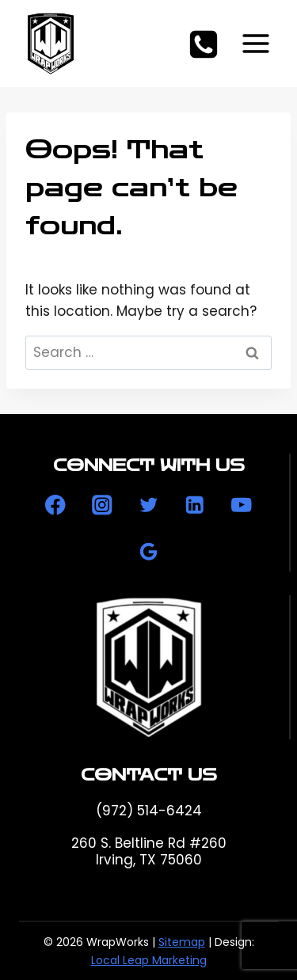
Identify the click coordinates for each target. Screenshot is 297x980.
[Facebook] (56, 505)
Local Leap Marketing (149, 960)
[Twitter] (148, 505)
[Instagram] (102, 505)
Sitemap (182, 942)
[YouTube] (241, 505)
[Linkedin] (195, 505)
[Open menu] (255, 43)
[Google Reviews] (148, 551)
